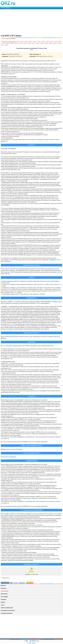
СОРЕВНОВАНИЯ (6, 8)
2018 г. (38, 43)
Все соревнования (8, 39)
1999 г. (18, 42)
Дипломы (3, 585)
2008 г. (57, 42)
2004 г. (40, 42)
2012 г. (12, 43)
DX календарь (4, 597)
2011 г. (8, 43)
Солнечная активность (7, 613)
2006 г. (48, 42)
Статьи (3, 605)
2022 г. (55, 43)
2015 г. (25, 43)
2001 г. (27, 42)
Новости (3, 602)
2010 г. (4, 43)
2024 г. (3, 45)
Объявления (4, 594)
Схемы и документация (7, 608)
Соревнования (5, 591)
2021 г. (51, 43)
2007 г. (52, 42)
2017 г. (34, 43)
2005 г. (44, 42)
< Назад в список (5, 578)
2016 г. (30, 43)
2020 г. (47, 43)
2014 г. (21, 43)
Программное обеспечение (8, 610)
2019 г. (42, 43)
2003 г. (35, 42)
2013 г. (17, 43)
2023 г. (60, 43)
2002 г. (31, 42)
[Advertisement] (31, 22)
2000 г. (22, 42)
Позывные (4, 588)
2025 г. (7, 45)
